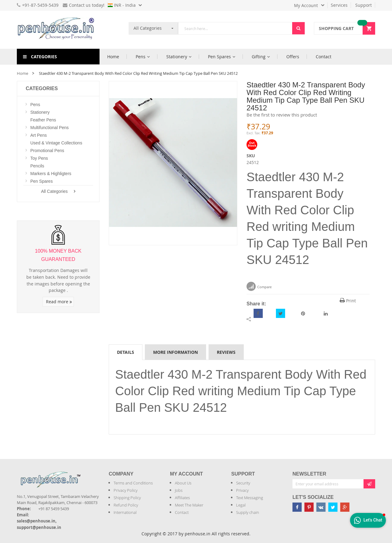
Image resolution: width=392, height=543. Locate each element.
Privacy (242, 490)
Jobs (179, 490)
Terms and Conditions (133, 483)
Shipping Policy (127, 498)
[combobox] (235, 28)
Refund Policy (126, 505)
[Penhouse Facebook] (297, 507)
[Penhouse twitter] (333, 507)
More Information (175, 352)
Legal (241, 505)
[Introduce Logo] (84, 474)
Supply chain (248, 512)
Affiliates (182, 498)
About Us (183, 483)
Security (243, 483)
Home (23, 73)
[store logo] (58, 30)
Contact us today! (84, 5)
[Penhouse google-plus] (345, 507)
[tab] (126, 352)
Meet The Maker (189, 505)
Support (364, 5)
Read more (59, 302)
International (125, 512)
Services (339, 5)
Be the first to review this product (282, 115)
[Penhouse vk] (321, 507)
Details (126, 352)
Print (348, 301)
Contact (182, 512)
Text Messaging (250, 498)
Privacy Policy (126, 490)
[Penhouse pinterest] (309, 507)
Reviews (226, 352)
